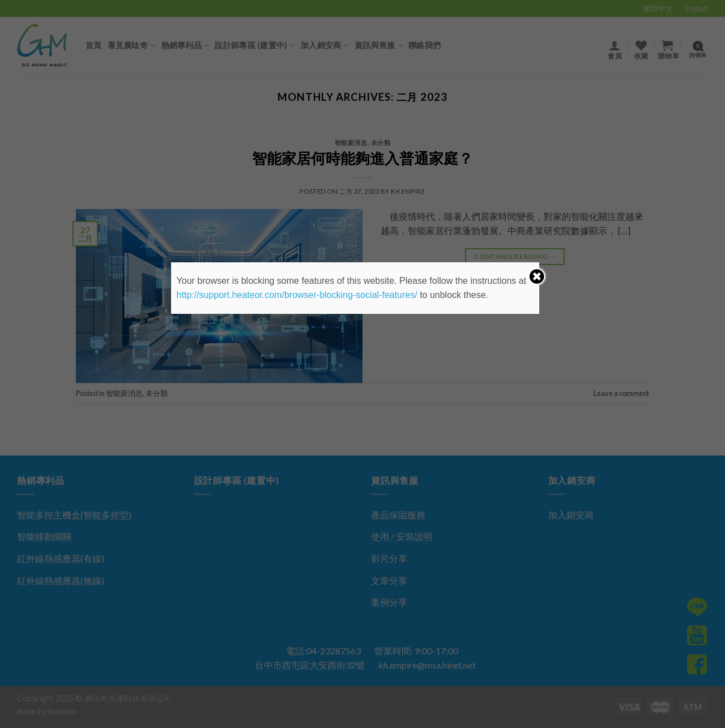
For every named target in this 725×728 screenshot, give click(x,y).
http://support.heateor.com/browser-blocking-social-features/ (297, 295)
